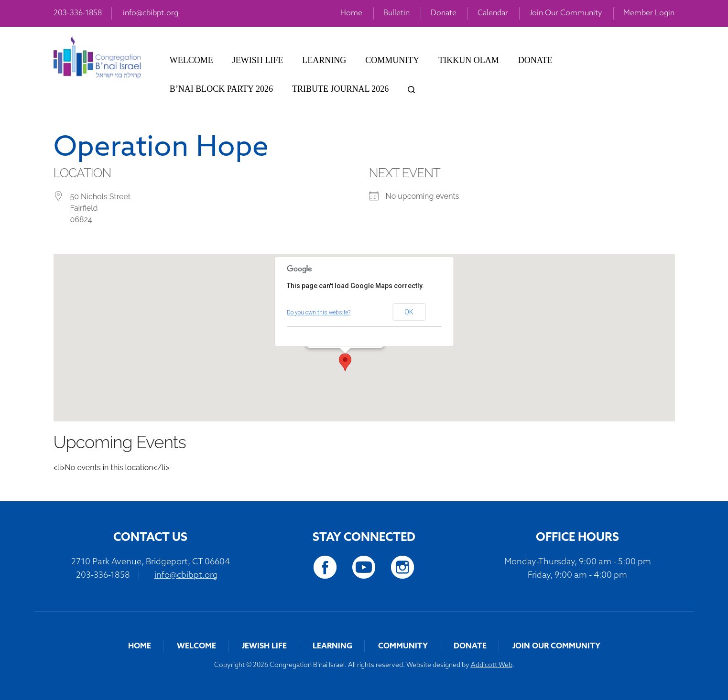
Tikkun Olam (468, 60)
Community (392, 60)
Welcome (191, 60)
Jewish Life (258, 60)
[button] (345, 362)
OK (409, 312)
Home (351, 13)
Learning (324, 60)
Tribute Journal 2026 (340, 89)
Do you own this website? (319, 312)
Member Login (649, 13)
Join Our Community (566, 13)
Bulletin (397, 13)
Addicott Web (492, 665)
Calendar (493, 13)
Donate (444, 13)
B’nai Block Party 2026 (221, 89)
